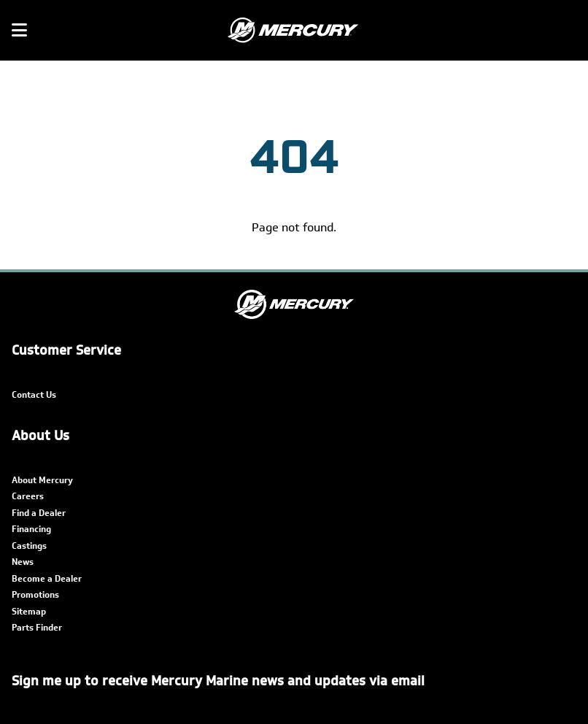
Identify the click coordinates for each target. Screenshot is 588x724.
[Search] (568, 31)
